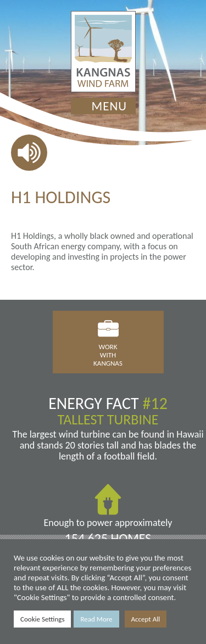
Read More (96, 619)
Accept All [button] (146, 619)
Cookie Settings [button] (42, 619)
